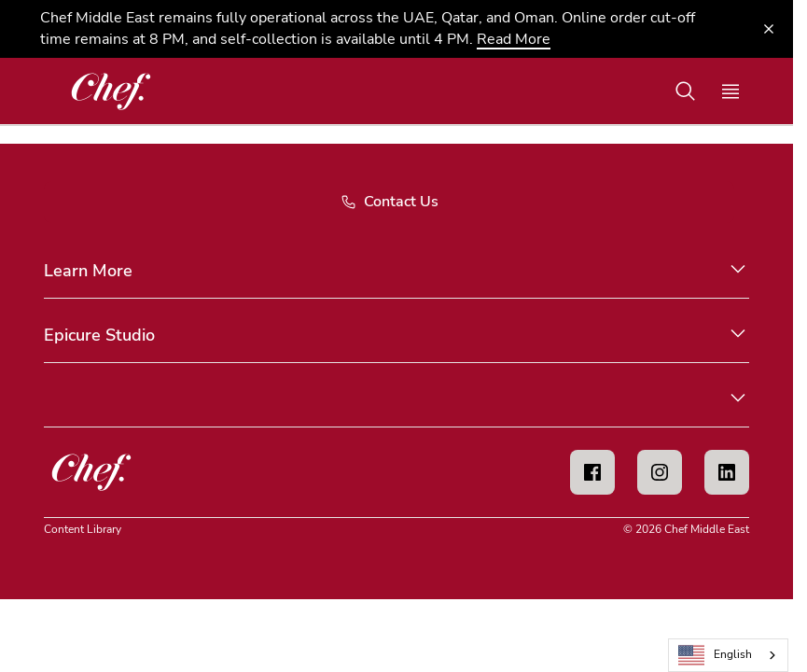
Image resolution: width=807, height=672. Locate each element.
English (716, 656)
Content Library (83, 529)
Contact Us (390, 202)
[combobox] (728, 655)
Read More (514, 39)
